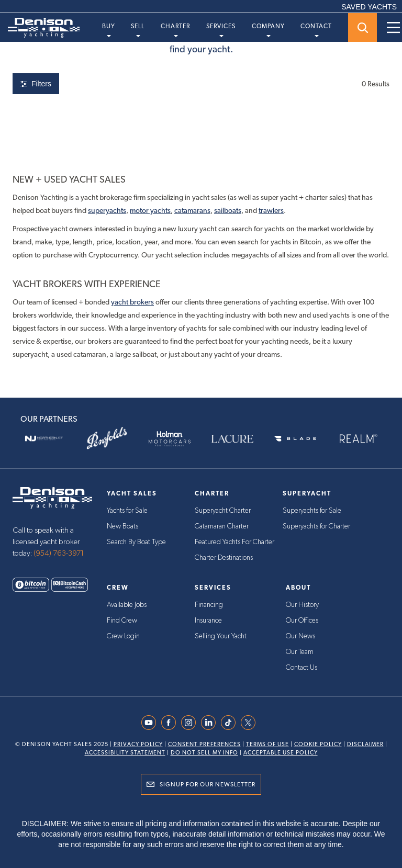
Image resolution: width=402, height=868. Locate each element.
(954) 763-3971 (59, 553)
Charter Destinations (224, 558)
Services (221, 30)
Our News (300, 636)
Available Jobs (127, 605)
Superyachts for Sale (312, 511)
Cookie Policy (318, 744)
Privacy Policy (138, 744)
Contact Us (301, 668)
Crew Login (123, 636)
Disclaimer (365, 744)
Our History (302, 605)
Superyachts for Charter (316, 526)
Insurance (208, 621)
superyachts (107, 210)
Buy (109, 30)
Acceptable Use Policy (281, 753)
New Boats (122, 526)
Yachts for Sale (127, 511)
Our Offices (302, 621)
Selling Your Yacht (221, 636)
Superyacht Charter (223, 511)
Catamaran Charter (222, 526)
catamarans (192, 210)
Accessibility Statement (125, 753)
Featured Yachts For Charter (234, 542)
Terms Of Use (267, 744)
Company (268, 30)
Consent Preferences (204, 744)
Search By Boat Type (136, 542)
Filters (36, 84)
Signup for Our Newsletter (208, 784)
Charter (175, 30)
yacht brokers (132, 302)
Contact (316, 30)
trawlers (271, 210)
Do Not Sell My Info (204, 753)
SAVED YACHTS (369, 7)
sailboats (228, 210)
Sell (138, 30)
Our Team (300, 652)
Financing (209, 605)
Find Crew (122, 621)
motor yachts (150, 210)
